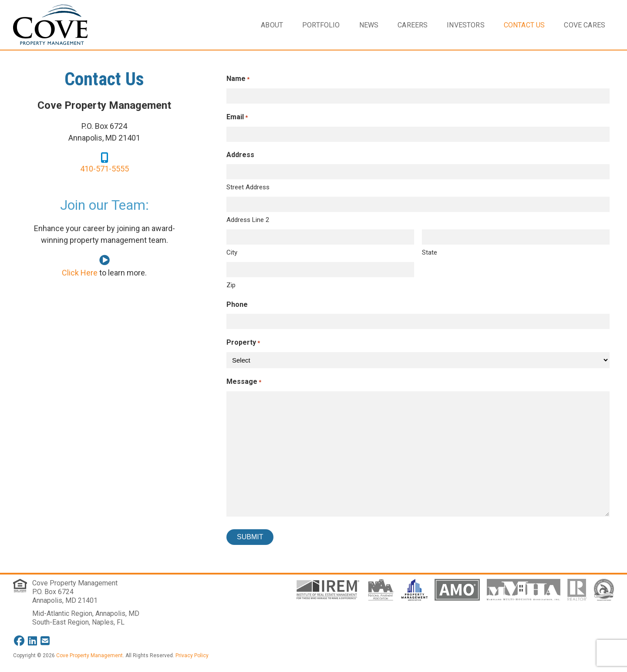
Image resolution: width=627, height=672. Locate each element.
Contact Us (524, 25)
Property (243, 343)
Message (244, 382)
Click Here (80, 273)
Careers (413, 25)
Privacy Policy (192, 655)
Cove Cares (585, 25)
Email (237, 117)
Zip (231, 285)
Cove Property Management (75, 583)
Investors (465, 25)
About (272, 25)
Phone (237, 304)
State (430, 252)
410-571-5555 (104, 169)
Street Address (248, 187)
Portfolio (321, 25)
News (369, 25)
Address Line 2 (248, 220)
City (232, 252)
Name (238, 79)
